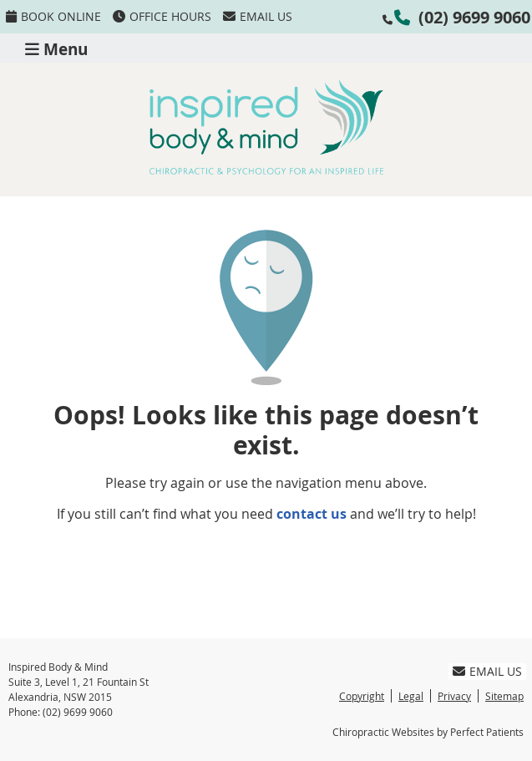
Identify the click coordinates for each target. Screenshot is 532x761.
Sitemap (504, 696)
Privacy (454, 696)
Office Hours (162, 16)
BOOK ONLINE (53, 16)
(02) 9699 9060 (474, 17)
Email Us (258, 16)
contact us (312, 514)
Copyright (362, 696)
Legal (411, 696)
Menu (56, 48)
